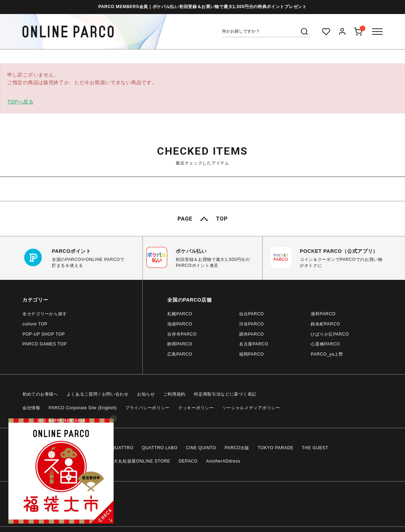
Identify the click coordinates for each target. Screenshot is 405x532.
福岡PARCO (252, 354)
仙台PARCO (252, 314)
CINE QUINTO (201, 448)
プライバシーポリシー (147, 408)
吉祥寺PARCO (182, 334)
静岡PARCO (180, 344)
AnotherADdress (223, 461)
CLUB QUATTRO (116, 448)
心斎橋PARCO (325, 344)
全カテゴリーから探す (45, 314)
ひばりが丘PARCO (330, 334)
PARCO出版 (237, 448)
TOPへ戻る (21, 102)
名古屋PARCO (254, 344)
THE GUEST (315, 448)
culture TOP (35, 324)
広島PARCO (180, 354)
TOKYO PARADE (276, 448)
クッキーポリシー (196, 408)
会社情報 (31, 408)
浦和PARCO (323, 314)
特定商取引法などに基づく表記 (225, 394)
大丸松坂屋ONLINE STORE (142, 461)
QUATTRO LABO (160, 448)
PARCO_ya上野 (327, 354)
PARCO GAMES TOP (45, 344)
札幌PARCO (180, 314)
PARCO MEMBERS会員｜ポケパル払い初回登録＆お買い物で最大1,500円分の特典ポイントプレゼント (202, 7)
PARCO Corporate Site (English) (83, 408)
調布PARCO (252, 334)
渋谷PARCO (252, 324)
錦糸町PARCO (325, 324)
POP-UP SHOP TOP (44, 334)
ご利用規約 (175, 394)
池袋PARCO (180, 324)
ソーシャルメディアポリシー (251, 408)
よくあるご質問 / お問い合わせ (98, 394)
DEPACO (188, 461)
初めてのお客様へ (40, 394)
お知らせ (146, 394)
